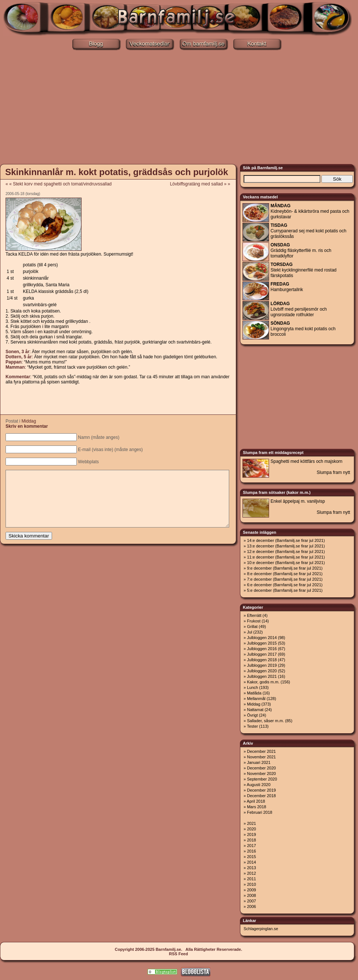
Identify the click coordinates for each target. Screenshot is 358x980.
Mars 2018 (257, 807)
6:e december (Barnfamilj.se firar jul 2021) (285, 585)
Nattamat (255, 710)
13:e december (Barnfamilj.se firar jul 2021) (286, 546)
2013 (251, 868)
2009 (251, 890)
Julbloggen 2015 (262, 643)
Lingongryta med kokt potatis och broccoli (303, 329)
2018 (251, 840)
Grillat (252, 626)
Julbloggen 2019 (262, 665)
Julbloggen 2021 (262, 676)
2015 (251, 857)
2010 (251, 884)
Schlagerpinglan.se (261, 929)
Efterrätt (254, 615)
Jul (249, 632)
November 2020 (261, 774)
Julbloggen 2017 (262, 654)
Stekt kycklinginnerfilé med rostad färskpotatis (304, 270)
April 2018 (256, 801)
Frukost (254, 621)
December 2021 (261, 751)
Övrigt (252, 715)
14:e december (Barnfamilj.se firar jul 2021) (286, 540)
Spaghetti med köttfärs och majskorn (307, 461)
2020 (251, 829)
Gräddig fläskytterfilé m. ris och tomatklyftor (301, 250)
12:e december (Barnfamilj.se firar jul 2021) (286, 552)
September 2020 (262, 779)
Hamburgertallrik (287, 287)
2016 (251, 851)
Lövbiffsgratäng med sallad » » (202, 184)
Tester (252, 726)
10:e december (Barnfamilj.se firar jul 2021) (286, 563)
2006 (251, 906)
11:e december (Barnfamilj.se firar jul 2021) (286, 557)
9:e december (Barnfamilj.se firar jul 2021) (285, 568)
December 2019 (261, 790)
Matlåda (254, 693)
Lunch (252, 687)
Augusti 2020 (259, 785)
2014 (251, 862)
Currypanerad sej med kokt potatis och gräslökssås (308, 231)
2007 (251, 901)
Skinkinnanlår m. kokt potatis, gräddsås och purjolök (117, 172)
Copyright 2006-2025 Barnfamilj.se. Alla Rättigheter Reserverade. (178, 949)
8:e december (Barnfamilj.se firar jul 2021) (285, 574)
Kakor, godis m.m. (263, 682)
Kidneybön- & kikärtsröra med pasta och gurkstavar (310, 211)
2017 (251, 846)
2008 (251, 895)
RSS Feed (178, 954)
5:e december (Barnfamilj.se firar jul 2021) (285, 590)
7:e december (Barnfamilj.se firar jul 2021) (285, 579)
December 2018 (261, 796)
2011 (251, 879)
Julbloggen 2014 (262, 638)
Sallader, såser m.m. (265, 721)
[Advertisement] (179, 106)
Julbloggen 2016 (262, 649)
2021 (251, 823)
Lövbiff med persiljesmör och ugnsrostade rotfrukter (299, 309)
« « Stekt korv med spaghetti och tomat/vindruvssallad (58, 184)
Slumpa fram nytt (333, 472)
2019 (251, 834)
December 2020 (261, 768)
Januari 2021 (259, 762)
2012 (251, 873)
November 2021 (261, 757)
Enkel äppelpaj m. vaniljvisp (298, 501)
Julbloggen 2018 (262, 660)
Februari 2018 (260, 812)
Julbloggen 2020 (262, 671)
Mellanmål (256, 699)
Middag (29, 421)
